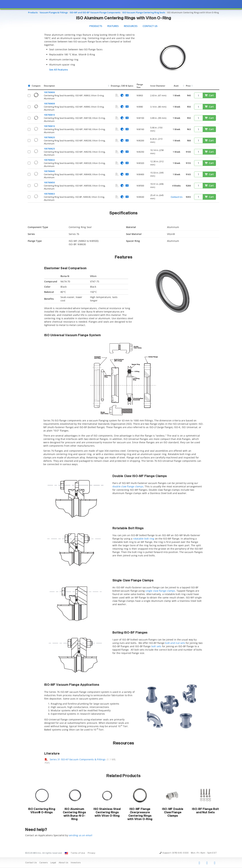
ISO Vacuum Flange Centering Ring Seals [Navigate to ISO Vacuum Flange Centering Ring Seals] (144, 12)
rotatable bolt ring (144, 539)
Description (49, 86)
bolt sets (156, 646)
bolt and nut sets (175, 643)
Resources (131, 26)
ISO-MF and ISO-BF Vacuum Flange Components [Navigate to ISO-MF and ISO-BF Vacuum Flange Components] (95, 12)
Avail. (177, 86)
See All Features (59, 70)
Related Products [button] (123, 776)
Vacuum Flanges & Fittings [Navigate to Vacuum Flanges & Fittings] (54, 12)
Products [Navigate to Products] (33, 12)
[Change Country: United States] (66, 853)
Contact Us (150, 26)
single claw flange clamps (160, 591)
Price (188, 86)
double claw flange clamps (128, 486)
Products (96, 26)
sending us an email (80, 835)
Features (113, 26)
